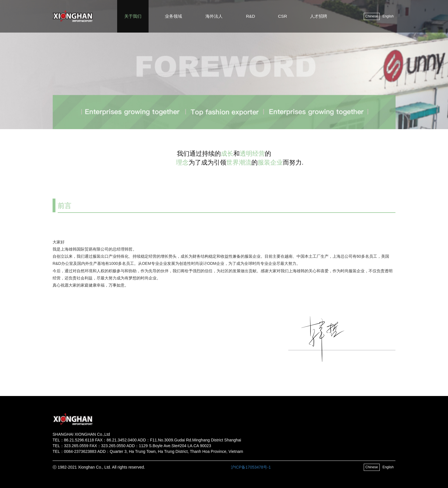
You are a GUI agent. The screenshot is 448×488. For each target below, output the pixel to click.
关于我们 (133, 16)
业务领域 (173, 16)
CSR (283, 16)
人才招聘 (319, 16)
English (388, 16)
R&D (251, 16)
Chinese (372, 16)
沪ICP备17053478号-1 (251, 467)
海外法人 (214, 16)
